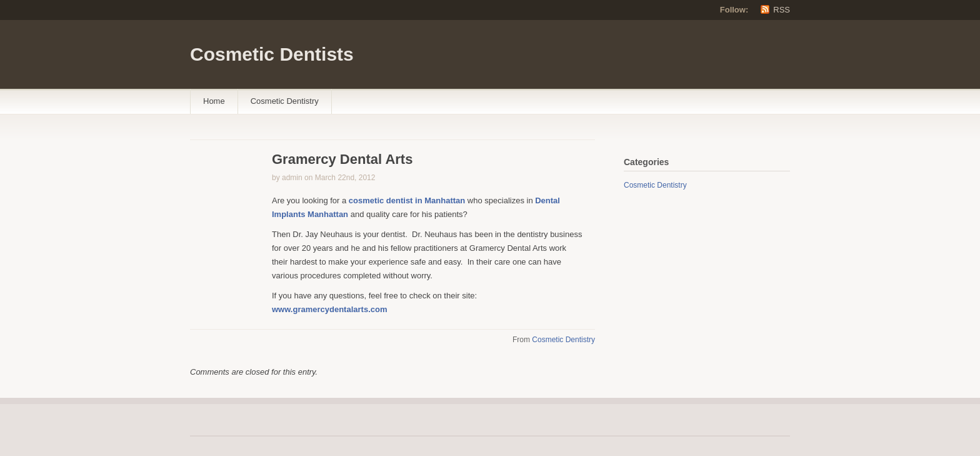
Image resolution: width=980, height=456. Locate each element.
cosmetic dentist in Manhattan (408, 200)
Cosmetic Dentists (272, 54)
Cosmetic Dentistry (285, 101)
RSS (782, 10)
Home (214, 101)
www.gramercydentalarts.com (329, 309)
